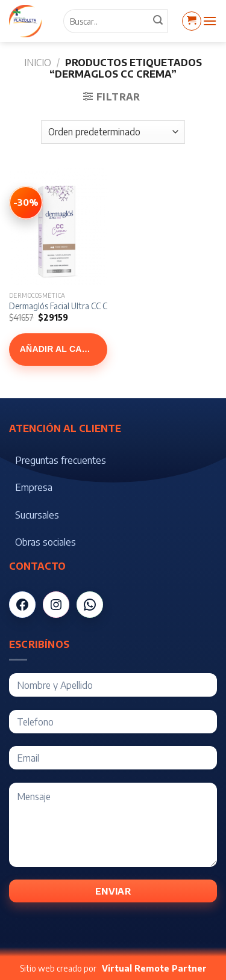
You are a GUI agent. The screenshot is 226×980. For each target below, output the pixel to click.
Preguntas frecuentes (61, 460)
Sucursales (37, 515)
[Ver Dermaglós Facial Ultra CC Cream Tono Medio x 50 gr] (26, 203)
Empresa (34, 487)
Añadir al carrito (64, 349)
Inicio (38, 63)
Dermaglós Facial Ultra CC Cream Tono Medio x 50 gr (104, 306)
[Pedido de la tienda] (113, 132)
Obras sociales (46, 542)
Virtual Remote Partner (154, 968)
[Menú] (210, 21)
